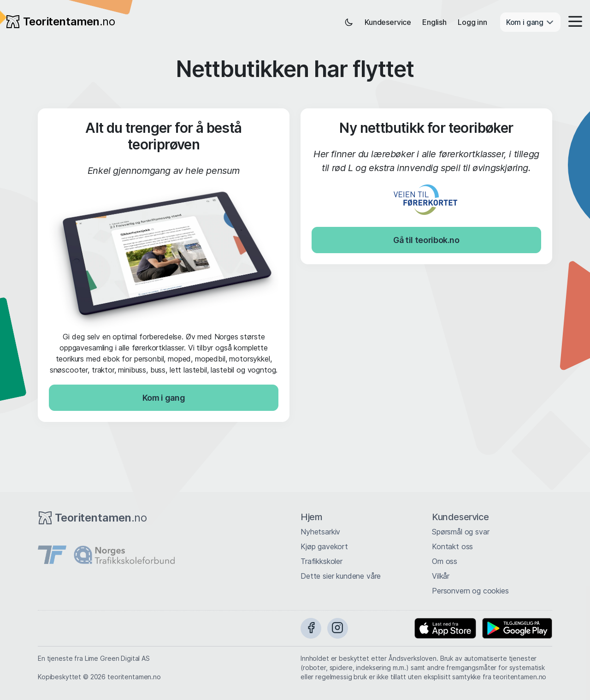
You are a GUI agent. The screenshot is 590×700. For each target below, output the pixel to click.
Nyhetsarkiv (320, 532)
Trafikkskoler (322, 561)
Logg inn (472, 22)
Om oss (445, 561)
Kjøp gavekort (324, 546)
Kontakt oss (452, 546)
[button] (572, 22)
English (434, 22)
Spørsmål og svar (460, 532)
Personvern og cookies (470, 591)
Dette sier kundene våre (341, 576)
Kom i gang (164, 398)
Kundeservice (388, 22)
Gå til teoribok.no (426, 240)
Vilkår (441, 576)
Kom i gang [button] (530, 22)
